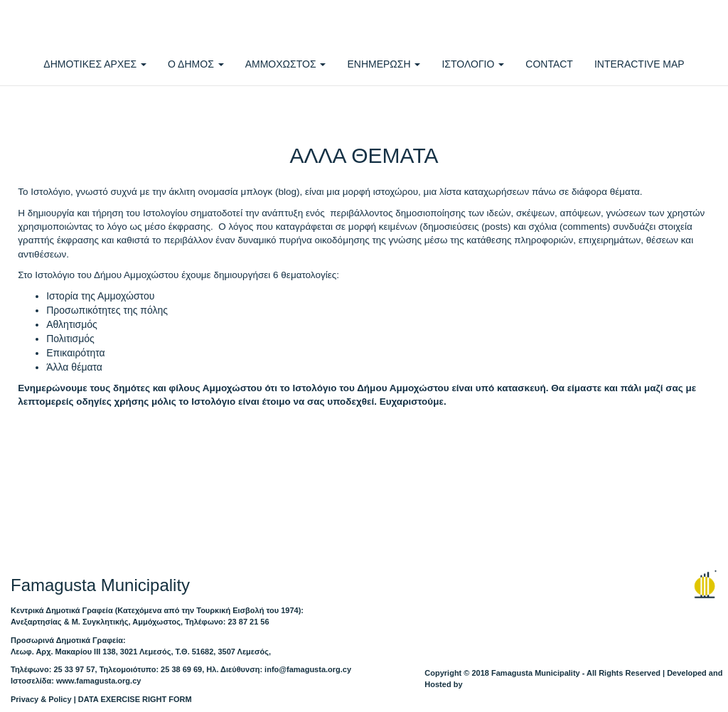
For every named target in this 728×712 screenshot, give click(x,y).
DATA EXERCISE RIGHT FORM (135, 699)
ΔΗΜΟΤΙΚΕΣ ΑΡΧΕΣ (95, 64)
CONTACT (549, 64)
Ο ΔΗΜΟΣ (196, 64)
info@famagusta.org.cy (308, 669)
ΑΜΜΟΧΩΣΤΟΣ (286, 64)
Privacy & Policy (41, 699)
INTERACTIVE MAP (639, 64)
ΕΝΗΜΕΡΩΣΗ (384, 64)
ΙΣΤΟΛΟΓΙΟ (473, 64)
